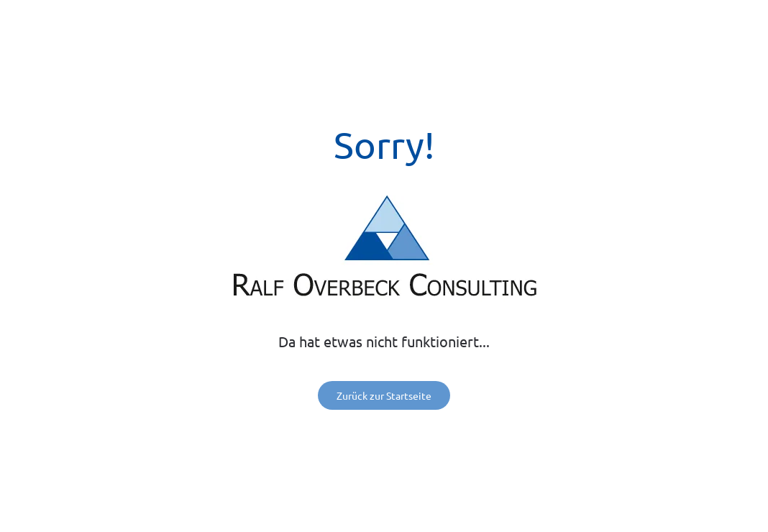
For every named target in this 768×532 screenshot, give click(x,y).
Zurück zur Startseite (384, 395)
